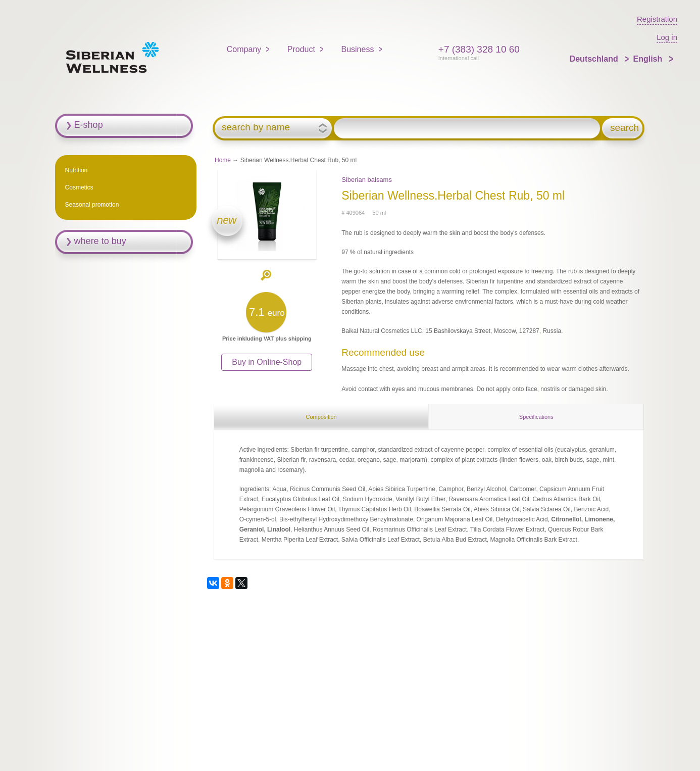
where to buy (100, 241)
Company (244, 49)
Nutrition (77, 170)
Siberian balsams (367, 180)
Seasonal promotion (92, 205)
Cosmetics (79, 187)
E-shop (89, 125)
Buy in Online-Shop (267, 362)
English (648, 59)
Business (357, 49)
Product (301, 49)
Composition (321, 417)
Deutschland (595, 59)
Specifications (536, 417)
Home (223, 160)
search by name (256, 127)
